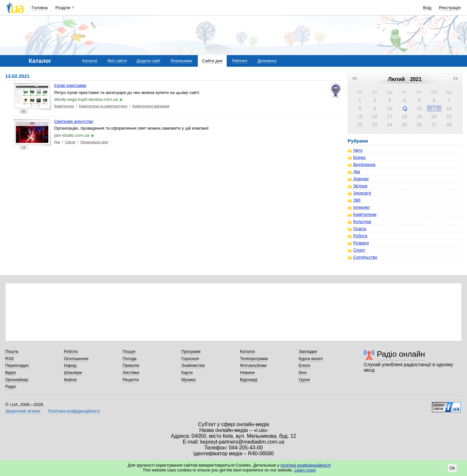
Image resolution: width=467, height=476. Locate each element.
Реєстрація (450, 8)
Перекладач (17, 365)
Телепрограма (254, 359)
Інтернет (362, 207)
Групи (304, 380)
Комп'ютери (64, 106)
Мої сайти (117, 61)
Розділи (63, 8)
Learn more (305, 470)
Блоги (304, 365)
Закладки (308, 351)
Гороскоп (190, 359)
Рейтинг (240, 61)
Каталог (90, 61)
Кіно (303, 372)
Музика (188, 380)
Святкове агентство (74, 121)
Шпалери (73, 372)
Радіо (11, 386)
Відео (11, 372)
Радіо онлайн (401, 354)
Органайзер (17, 380)
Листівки (131, 372)
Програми (191, 351)
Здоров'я (362, 193)
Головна (40, 8)
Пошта (12, 351)
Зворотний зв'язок (23, 411)
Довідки (361, 179)
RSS (10, 359)
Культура (362, 221)
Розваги (361, 243)
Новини (247, 372)
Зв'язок (360, 186)
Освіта (360, 229)
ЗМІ (357, 200)
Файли (70, 380)
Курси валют (311, 359)
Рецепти (131, 380)
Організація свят (94, 142)
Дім (57, 142)
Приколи (131, 365)
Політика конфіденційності (74, 411)
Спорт (359, 250)
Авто (358, 150)
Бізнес (359, 157)
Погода (130, 359)
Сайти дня (212, 61)
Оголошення (76, 359)
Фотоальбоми (253, 365)
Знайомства (193, 365)
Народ (70, 365)
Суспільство (365, 257)
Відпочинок (364, 164)
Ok (452, 468)
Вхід (427, 8)
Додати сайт (149, 61)
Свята (70, 142)
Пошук (129, 351)
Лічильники (181, 61)
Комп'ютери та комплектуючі (103, 106)
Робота (360, 236)
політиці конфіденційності (306, 465)
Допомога (267, 61)
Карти (187, 372)
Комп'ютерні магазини (151, 106)
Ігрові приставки (70, 85)
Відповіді (249, 380)
